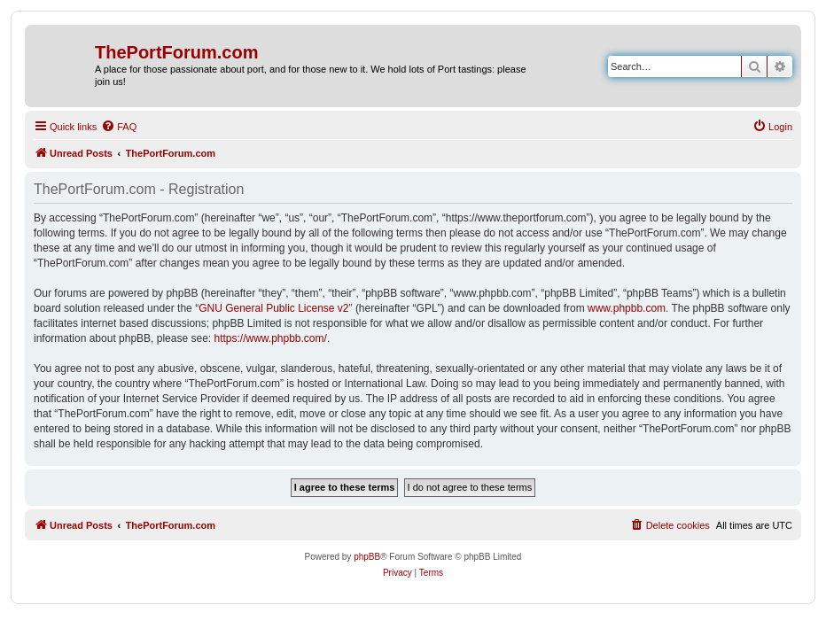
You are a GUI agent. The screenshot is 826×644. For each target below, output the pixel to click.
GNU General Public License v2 (273, 308)
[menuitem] (119, 127)
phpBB (367, 557)
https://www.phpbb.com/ (270, 338)
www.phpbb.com (627, 308)
